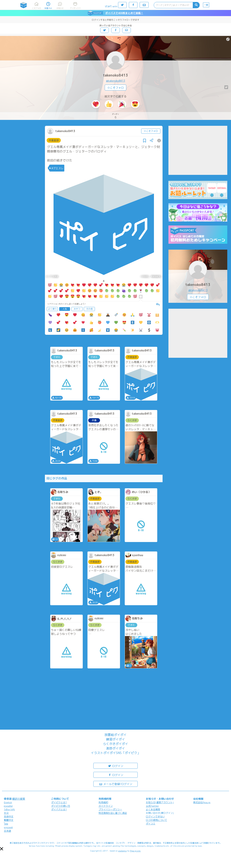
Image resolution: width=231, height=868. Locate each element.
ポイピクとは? (59, 802)
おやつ (77, 309)
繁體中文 (9, 820)
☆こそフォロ (115, 88)
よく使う (52, 309)
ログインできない (155, 816)
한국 (6, 813)
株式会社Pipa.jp (202, 802)
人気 (65, 309)
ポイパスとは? (59, 809)
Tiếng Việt (9, 809)
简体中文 (9, 816)
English (8, 802)
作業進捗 (54, 140)
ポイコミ (151, 824)
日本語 (7, 831)
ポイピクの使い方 (61, 806)
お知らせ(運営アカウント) (160, 802)
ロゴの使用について (156, 820)
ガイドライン (106, 806)
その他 (89, 309)
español (8, 806)
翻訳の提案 (19, 799)
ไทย (6, 824)
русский (8, 827)
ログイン (115, 766)
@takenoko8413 (116, 81)
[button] (2, 849)
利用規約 (103, 802)
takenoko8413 (115, 75)
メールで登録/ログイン (116, 784)
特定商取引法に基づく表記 (113, 813)
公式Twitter (152, 806)
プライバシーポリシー (110, 809)
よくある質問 (153, 809)
